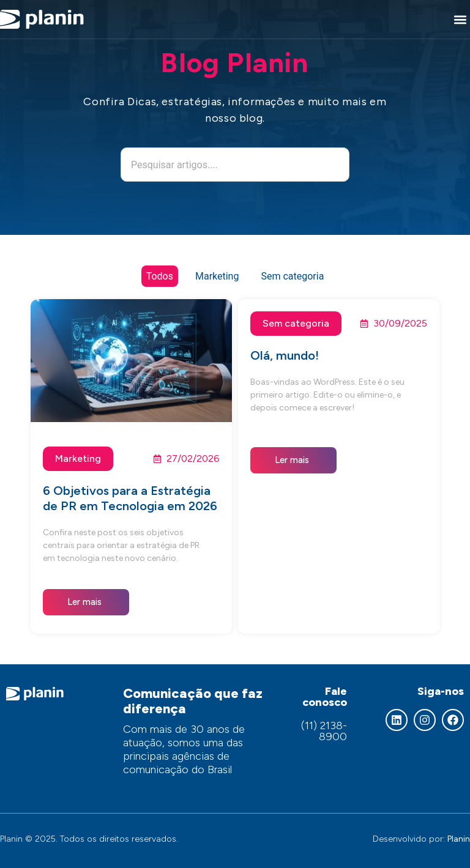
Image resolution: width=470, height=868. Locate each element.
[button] (460, 19)
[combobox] (235, 165)
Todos (160, 276)
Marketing (217, 276)
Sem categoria (292, 276)
